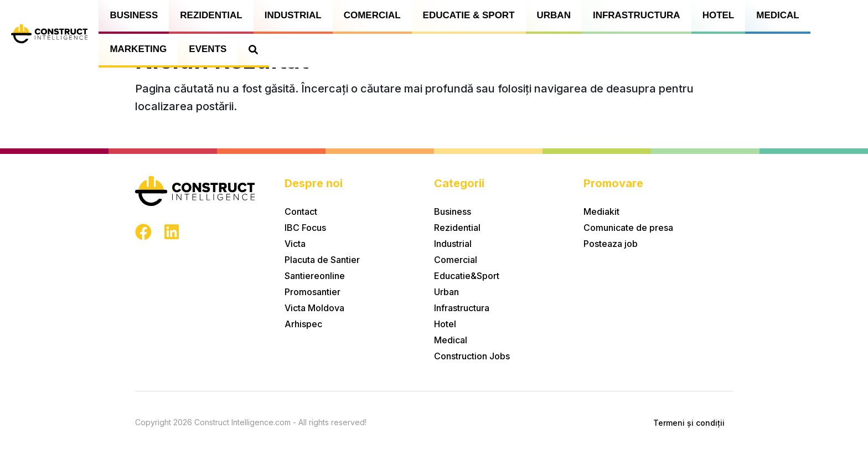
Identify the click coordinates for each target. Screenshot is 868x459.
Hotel (719, 15)
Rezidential (211, 15)
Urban (554, 15)
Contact (301, 212)
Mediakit (601, 212)
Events (208, 49)
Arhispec (303, 324)
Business (134, 15)
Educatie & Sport (469, 15)
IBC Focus (305, 228)
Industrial (293, 15)
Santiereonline (315, 276)
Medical (777, 15)
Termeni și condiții (689, 423)
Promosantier (312, 292)
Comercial (372, 15)
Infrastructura (637, 15)
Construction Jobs (472, 356)
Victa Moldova (314, 308)
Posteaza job (611, 244)
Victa (295, 244)
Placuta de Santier (322, 260)
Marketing (138, 49)
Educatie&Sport (467, 276)
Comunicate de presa (628, 228)
